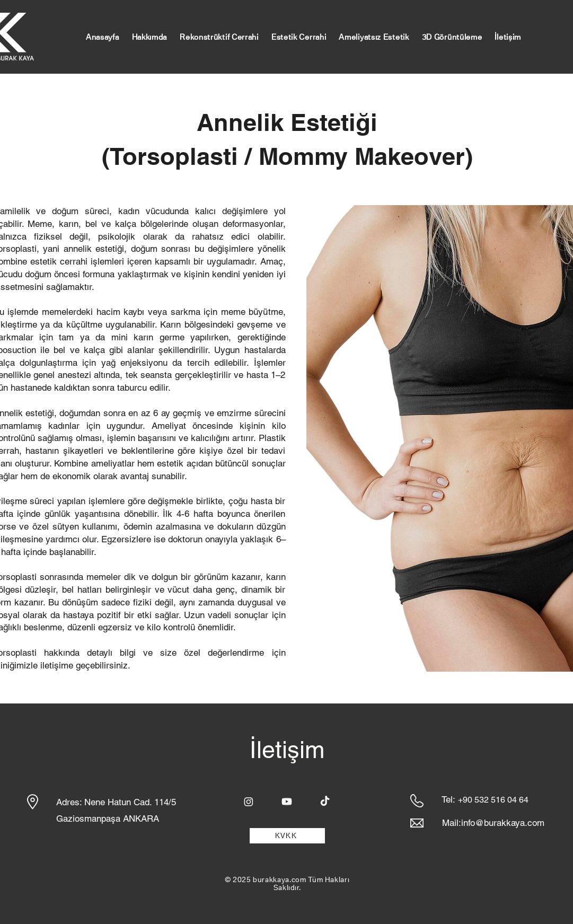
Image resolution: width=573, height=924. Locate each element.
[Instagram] (249, 802)
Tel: (448, 799)
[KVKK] (287, 836)
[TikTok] (325, 802)
